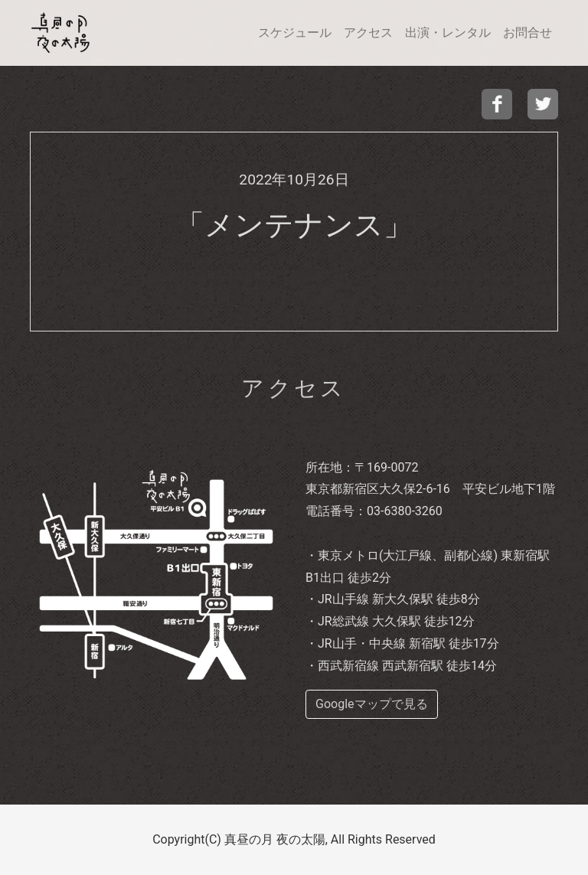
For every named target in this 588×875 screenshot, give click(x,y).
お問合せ (528, 33)
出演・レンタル (448, 33)
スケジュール (295, 33)
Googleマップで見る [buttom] (372, 704)
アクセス (368, 33)
